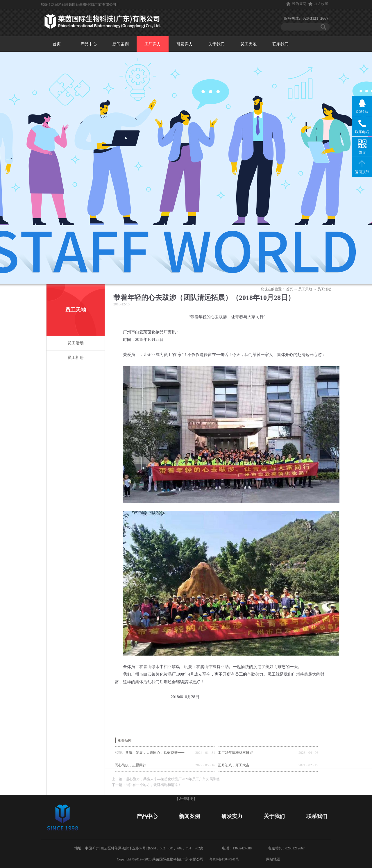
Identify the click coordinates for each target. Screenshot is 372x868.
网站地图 (272, 859)
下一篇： (147, 785)
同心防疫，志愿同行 (130, 765)
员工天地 (305, 289)
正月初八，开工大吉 (234, 765)
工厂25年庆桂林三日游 (235, 753)
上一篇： (166, 779)
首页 (57, 44)
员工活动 (324, 289)
